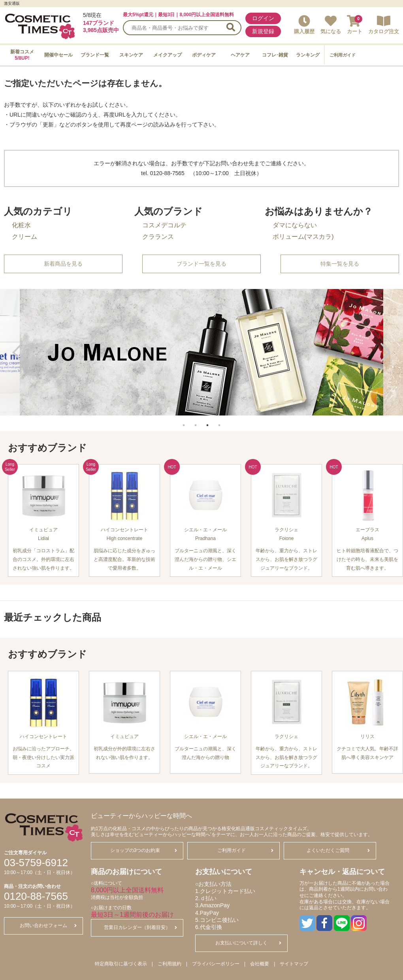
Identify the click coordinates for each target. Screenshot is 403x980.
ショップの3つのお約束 (144, 850)
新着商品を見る (63, 264)
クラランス (158, 237)
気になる (331, 25)
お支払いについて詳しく (248, 943)
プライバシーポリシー (216, 964)
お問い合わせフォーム (48, 925)
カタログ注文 (384, 25)
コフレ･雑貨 (275, 55)
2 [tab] (196, 421)
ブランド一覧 (95, 55)
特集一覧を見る (340, 264)
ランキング (308, 55)
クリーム (24, 237)
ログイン (263, 18)
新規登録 (263, 31)
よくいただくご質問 (338, 850)
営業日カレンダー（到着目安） (140, 927)
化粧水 (21, 225)
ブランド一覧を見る (201, 264)
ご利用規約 (169, 964)
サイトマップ (294, 964)
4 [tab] (219, 421)
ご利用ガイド (343, 55)
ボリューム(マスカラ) (303, 237)
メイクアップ (168, 55)
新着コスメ (22, 55)
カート (355, 25)
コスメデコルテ (164, 225)
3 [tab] (207, 421)
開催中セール (58, 55)
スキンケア (131, 55)
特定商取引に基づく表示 (121, 964)
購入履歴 (304, 25)
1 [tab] (184, 421)
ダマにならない (295, 225)
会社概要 (260, 964)
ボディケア (204, 55)
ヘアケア (240, 55)
